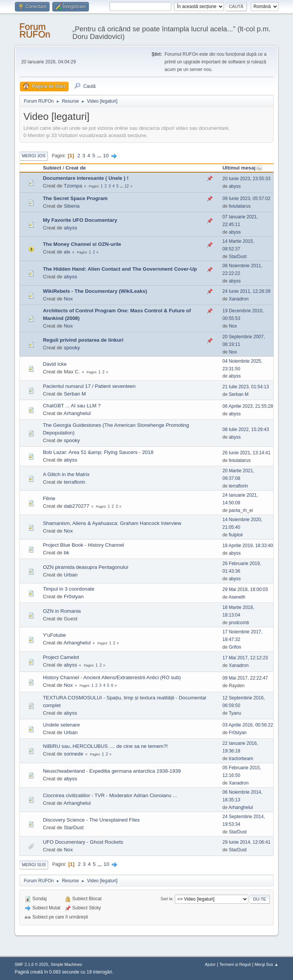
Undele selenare (61, 725)
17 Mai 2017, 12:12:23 (245, 658)
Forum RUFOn (35, 30)
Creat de (76, 168)
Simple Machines (66, 964)
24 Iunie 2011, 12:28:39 (246, 291)
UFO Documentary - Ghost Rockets (83, 842)
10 (106, 156)
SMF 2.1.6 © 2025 (31, 964)
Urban (71, 575)
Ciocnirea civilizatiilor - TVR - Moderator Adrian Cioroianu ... (110, 795)
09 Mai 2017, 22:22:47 (245, 678)
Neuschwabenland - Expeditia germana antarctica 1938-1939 (112, 771)
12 (127, 186)
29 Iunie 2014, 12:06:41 (246, 842)
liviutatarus (240, 206)
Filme (49, 498)
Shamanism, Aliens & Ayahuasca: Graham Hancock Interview (112, 523)
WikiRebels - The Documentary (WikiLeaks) (95, 291)
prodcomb (239, 623)
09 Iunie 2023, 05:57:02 (246, 199)
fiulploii (236, 535)
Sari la (167, 899)
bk (66, 553)
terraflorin (74, 482)
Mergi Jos (34, 156)
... (100, 156)
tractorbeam (241, 759)
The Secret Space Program (75, 198)
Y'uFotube (54, 635)
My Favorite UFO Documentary (80, 220)
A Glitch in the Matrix (66, 474)
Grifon (235, 647)
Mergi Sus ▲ (266, 964)
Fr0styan (74, 597)
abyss (235, 186)
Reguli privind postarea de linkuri (83, 340)
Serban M (75, 394)
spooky (72, 348)
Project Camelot (61, 657)
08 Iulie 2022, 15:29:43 (246, 429)
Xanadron (239, 299)
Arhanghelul (77, 413)
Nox (68, 299)
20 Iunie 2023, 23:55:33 (246, 179)
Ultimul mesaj (242, 168)
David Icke (55, 364)
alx (67, 252)
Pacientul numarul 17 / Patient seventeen (89, 386)
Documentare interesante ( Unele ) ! (85, 178)
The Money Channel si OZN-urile (82, 244)
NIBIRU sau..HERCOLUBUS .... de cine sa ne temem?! (105, 746)
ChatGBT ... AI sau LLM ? (72, 406)
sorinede (73, 754)
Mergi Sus (34, 865)
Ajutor (210, 964)
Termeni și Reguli (235, 964)
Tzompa (73, 186)
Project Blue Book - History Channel (83, 545)
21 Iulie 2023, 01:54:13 (246, 387)
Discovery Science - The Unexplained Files (91, 820)
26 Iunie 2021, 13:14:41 (246, 453)
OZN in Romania (62, 611)
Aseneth (237, 597)
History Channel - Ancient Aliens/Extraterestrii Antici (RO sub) (112, 677)
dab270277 (76, 506)
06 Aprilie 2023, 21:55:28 (248, 406)
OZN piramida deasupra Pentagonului (85, 567)
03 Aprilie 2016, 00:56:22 (248, 725)
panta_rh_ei (241, 510)
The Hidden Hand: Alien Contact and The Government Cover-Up (120, 269)
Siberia (72, 206)
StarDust (238, 257)
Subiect (52, 168)
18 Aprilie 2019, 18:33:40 (248, 546)
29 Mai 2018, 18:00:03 (245, 589)
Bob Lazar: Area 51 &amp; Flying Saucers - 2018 (98, 452)
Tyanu (235, 713)
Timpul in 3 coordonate (68, 589)
